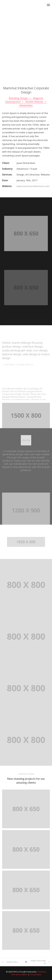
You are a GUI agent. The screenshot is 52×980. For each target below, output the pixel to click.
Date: (5, 180)
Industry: (8, 169)
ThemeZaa (41, 972)
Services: (7, 175)
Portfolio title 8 (12, 962)
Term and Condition (19, 974)
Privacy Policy (36, 974)
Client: (6, 163)
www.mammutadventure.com (33, 186)
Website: (7, 186)
